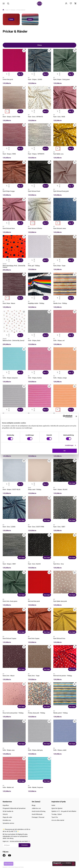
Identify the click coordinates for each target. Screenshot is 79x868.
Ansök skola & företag (39, 811)
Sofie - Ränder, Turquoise (36, 787)
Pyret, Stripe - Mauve (9, 303)
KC (3, 78)
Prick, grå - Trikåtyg (34, 266)
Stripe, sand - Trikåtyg (35, 490)
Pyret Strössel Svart (34, 191)
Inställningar (69, 445)
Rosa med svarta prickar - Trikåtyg (13, 713)
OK (65, 451)
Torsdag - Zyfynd (56, 814)
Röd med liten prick (34, 601)
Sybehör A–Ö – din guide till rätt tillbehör (64, 811)
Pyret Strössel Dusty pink (61, 191)
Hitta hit (5, 814)
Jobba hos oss (36, 808)
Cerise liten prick (8, 79)
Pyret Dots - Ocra (59, 564)
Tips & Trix (55, 817)
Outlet (53, 805)
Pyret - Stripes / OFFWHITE (36, 154)
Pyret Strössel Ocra (59, 638)
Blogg (34, 805)
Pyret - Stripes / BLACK (60, 490)
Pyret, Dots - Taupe (34, 676)
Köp (20, 74)
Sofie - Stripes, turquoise (10, 378)
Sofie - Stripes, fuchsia (35, 378)
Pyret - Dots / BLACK (34, 564)
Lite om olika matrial (58, 820)
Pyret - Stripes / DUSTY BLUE (12, 490)
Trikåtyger (13, 10)
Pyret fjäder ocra (58, 154)
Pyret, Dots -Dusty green (10, 601)
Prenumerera (25, 845)
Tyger (7, 10)
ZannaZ (5, 264)
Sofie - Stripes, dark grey (35, 750)
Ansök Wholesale (37, 814)
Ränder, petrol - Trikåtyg (60, 713)
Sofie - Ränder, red (8, 787)
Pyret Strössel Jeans (60, 228)
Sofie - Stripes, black (34, 341)
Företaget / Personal (38, 817)
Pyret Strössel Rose (9, 228)
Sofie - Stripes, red (59, 341)
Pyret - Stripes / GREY (9, 564)
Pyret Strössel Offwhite (35, 228)
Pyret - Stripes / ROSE (9, 154)
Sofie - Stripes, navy (9, 750)
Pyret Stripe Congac (9, 191)
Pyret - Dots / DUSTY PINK (36, 527)
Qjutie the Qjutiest (57, 808)
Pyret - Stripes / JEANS (35, 79)
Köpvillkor (6, 805)
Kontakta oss (7, 820)
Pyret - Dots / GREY (59, 527)
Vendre (22, 867)
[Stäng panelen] (76, 416)
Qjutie (29, 488)
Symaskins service (8, 823)
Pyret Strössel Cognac (9, 638)
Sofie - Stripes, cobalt (60, 750)
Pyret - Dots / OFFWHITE (36, 117)
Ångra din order (7, 817)
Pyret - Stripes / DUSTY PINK (11, 117)
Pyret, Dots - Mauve (9, 676)
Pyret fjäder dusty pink (60, 601)
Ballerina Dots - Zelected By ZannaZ (14, 341)
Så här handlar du (8, 811)
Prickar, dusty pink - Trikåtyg (37, 713)
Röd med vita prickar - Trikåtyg (63, 676)
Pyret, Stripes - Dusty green (62, 79)
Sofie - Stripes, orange (60, 378)
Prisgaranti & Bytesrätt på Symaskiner (14, 808)
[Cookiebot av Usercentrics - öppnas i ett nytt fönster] (64, 416)
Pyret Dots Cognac (34, 638)
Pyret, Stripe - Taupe (59, 266)
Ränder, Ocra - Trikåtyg (60, 303)
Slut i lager (72, 483)
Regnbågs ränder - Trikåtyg (36, 303)
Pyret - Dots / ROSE (59, 117)
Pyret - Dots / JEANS (9, 527)
